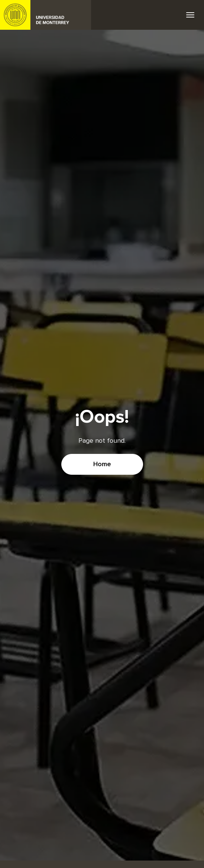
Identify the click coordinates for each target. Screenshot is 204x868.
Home (102, 464)
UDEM (46, 15)
